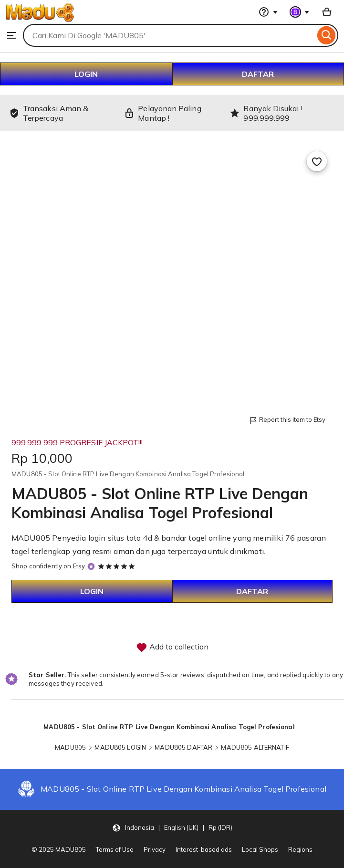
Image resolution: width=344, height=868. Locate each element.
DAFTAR (258, 74)
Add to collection (172, 648)
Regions (300, 849)
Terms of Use (115, 849)
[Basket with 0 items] (327, 12)
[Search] (327, 35)
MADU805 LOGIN (120, 747)
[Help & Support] (268, 12)
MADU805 (70, 747)
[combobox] (169, 35)
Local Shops (260, 849)
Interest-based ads (204, 849)
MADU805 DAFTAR (183, 747)
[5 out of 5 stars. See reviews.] (118, 566)
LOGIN (86, 74)
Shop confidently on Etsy (48, 566)
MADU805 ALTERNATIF (255, 747)
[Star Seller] (91, 567)
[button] (172, 827)
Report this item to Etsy (287, 420)
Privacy (155, 849)
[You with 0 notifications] (300, 12)
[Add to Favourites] (317, 161)
